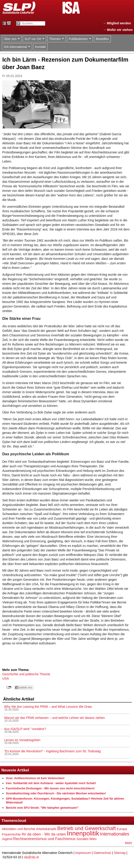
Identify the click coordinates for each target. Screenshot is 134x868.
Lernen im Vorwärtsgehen (22, 740)
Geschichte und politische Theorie (26, 674)
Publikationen (79, 39)
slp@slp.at (31, 857)
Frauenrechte (11, 834)
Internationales (115, 834)
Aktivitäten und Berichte (19, 829)
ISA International (16, 47)
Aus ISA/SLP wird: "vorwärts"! (25, 729)
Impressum (83, 853)
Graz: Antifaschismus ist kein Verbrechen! (35, 778)
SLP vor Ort (34, 39)
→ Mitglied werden (117, 23)
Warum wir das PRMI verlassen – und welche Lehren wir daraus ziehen (54, 718)
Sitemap (120, 853)
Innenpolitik (83, 833)
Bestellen (102, 39)
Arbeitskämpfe (46, 829)
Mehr (129, 843)
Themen (56, 39)
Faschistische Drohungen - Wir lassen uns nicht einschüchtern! (50, 788)
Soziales (82, 839)
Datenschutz (102, 853)
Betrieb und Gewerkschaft (87, 828)
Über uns (11, 39)
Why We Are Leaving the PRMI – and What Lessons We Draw (48, 707)
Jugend (7, 839)
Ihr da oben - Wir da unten (44, 834)
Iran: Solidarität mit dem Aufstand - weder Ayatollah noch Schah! (51, 783)
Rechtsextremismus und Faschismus (44, 839)
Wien (93, 839)
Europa (122, 829)
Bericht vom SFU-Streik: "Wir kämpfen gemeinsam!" (42, 808)
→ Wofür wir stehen (118, 30)
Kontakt (40, 47)
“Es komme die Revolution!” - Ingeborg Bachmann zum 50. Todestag (52, 751)
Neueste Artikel (15, 770)
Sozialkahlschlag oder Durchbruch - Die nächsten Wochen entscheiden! (56, 793)
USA (6, 678)
